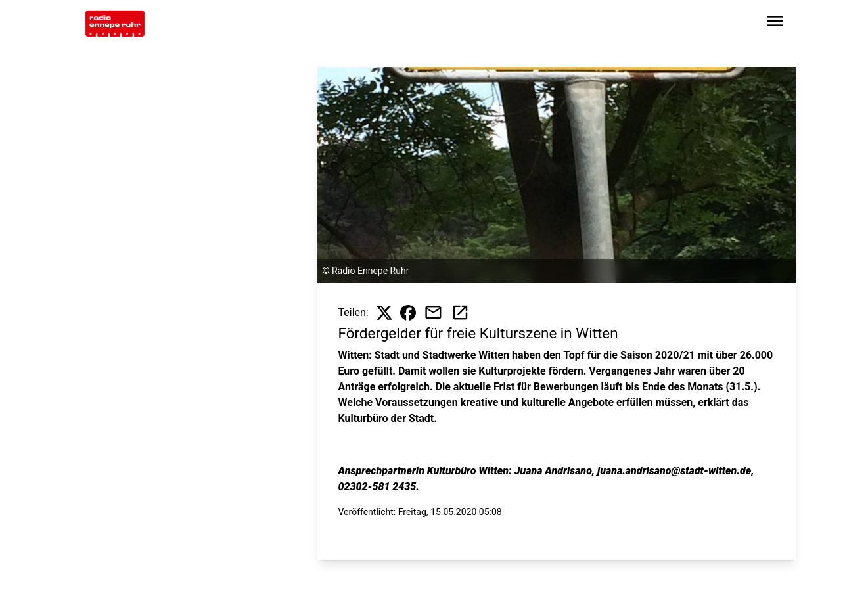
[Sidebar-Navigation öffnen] (775, 23)
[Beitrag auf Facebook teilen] (408, 313)
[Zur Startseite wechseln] (115, 24)
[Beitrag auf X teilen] (384, 313)
